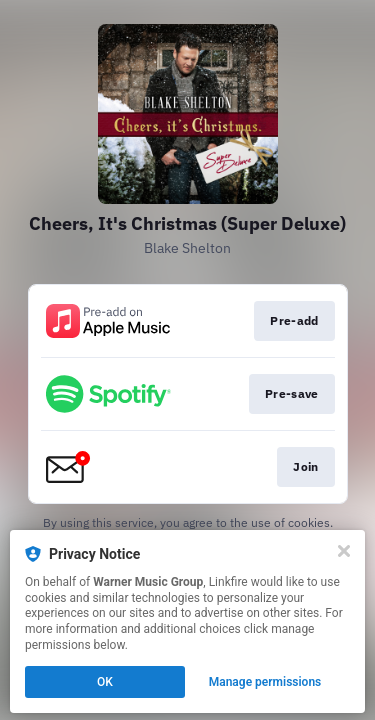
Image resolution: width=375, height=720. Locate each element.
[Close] (344, 551)
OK (105, 682)
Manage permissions (265, 682)
